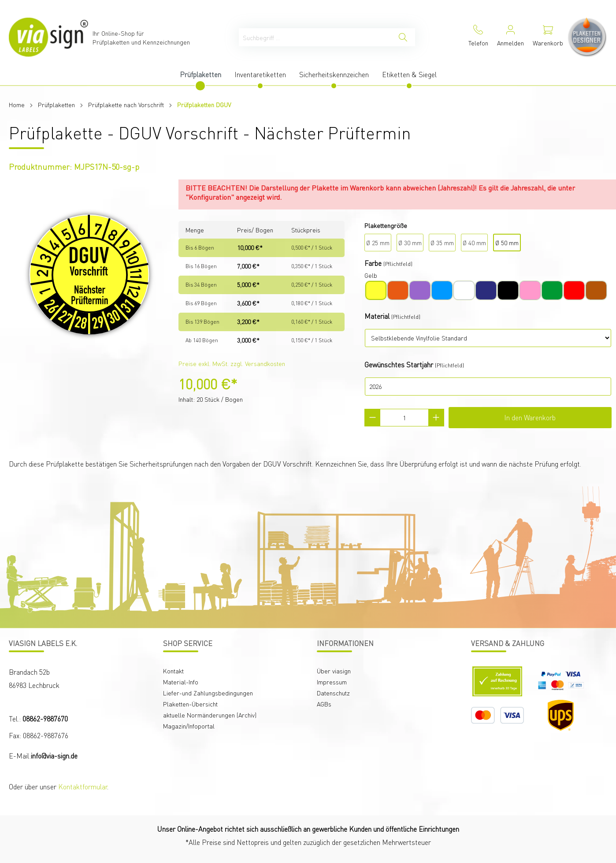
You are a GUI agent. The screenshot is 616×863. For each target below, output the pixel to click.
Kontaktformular (83, 786)
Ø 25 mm (378, 243)
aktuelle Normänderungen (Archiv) (210, 715)
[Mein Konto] (510, 37)
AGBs (324, 704)
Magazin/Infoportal (189, 726)
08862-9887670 (45, 719)
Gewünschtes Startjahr (399, 364)
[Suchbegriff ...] (315, 37)
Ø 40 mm (474, 243)
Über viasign (334, 671)
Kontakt (173, 671)
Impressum (332, 682)
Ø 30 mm (410, 243)
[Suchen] (403, 37)
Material (377, 316)
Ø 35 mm (442, 243)
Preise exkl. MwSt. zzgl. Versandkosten (232, 363)
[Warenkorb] (548, 37)
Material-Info (181, 682)
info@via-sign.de (54, 756)
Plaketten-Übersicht (190, 704)
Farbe (373, 263)
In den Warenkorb (530, 417)
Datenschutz (333, 693)
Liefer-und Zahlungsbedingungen (208, 693)
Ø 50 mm (507, 243)
